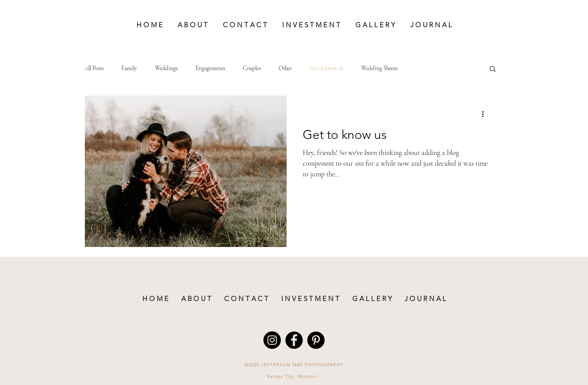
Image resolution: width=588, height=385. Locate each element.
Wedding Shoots (379, 68)
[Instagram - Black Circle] (272, 340)
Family (129, 68)
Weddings (166, 68)
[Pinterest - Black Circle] (316, 340)
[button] (493, 69)
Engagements (210, 68)
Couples (252, 68)
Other (285, 68)
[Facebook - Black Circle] (294, 340)
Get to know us (327, 68)
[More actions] (486, 114)
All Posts (94, 68)
